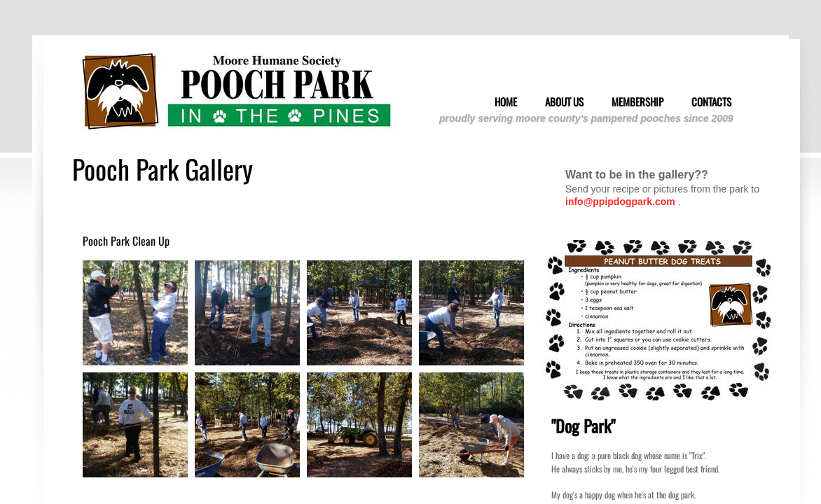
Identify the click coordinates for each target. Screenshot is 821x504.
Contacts (711, 102)
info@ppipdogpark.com (620, 202)
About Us (564, 102)
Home (506, 102)
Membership (637, 102)
